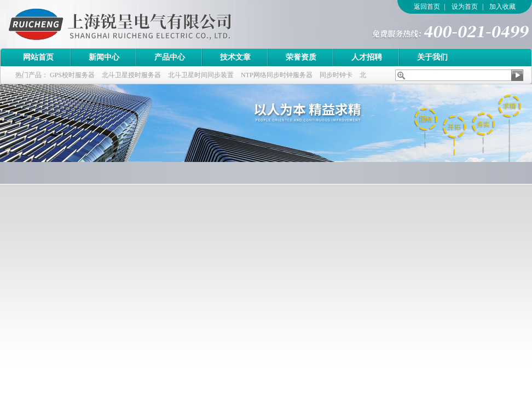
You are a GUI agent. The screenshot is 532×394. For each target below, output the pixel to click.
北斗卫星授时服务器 (131, 75)
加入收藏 (502, 7)
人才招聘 (367, 57)
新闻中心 (104, 57)
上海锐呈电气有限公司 (151, 24)
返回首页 (427, 7)
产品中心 (170, 57)
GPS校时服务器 (72, 75)
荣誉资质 (301, 57)
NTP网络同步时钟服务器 (277, 75)
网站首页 (38, 57)
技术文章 (235, 57)
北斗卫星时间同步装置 (201, 75)
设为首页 (465, 7)
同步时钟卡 (336, 75)
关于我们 (432, 57)
